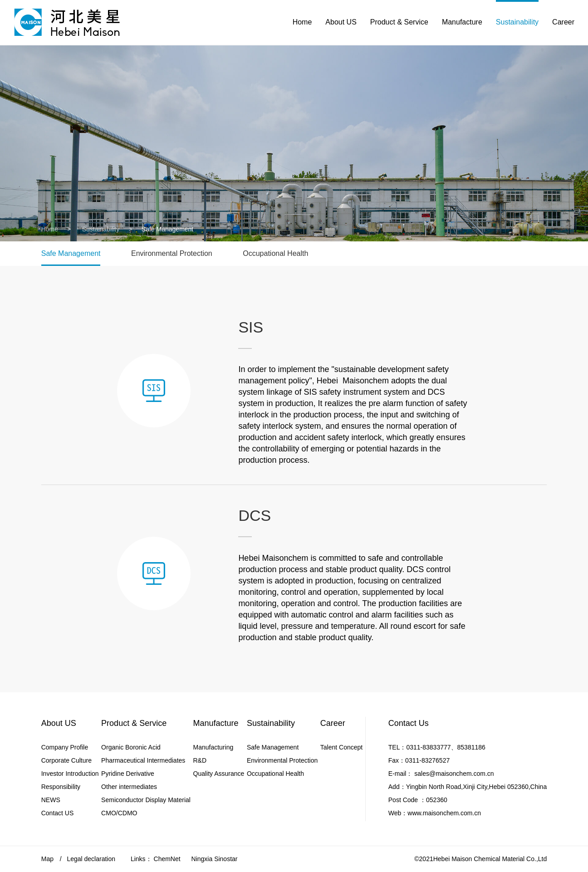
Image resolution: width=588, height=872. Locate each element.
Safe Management (71, 253)
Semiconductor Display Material (146, 800)
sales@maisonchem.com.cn (454, 774)
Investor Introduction (70, 774)
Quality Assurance (219, 774)
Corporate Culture (66, 760)
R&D (200, 760)
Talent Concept (341, 747)
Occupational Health (275, 253)
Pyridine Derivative (128, 774)
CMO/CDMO (119, 813)
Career (563, 22)
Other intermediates (129, 787)
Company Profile (65, 747)
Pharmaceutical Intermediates (143, 760)
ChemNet (167, 859)
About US (341, 22)
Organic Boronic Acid (131, 747)
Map (47, 859)
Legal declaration (91, 859)
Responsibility (61, 787)
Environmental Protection (172, 253)
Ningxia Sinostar (215, 859)
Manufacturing (213, 747)
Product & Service (399, 22)
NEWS (51, 800)
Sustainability (517, 22)
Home (302, 22)
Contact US (58, 813)
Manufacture (462, 22)
